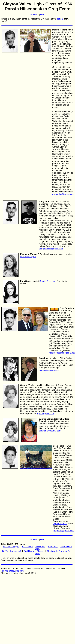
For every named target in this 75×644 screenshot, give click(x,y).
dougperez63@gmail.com (51, 249)
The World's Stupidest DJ (59, 551)
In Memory (53, 546)
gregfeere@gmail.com (63, 531)
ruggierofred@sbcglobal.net (62, 353)
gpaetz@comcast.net (49, 370)
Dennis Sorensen (48, 281)
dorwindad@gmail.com (63, 194)
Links (37, 554)
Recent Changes (11, 546)
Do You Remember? (12, 551)
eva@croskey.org (28, 257)
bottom (60, 19)
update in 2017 (60, 524)
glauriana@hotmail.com (50, 431)
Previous (34, 14)
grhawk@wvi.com (46, 413)
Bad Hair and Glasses (34, 551)
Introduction (27, 546)
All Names (40, 546)
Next (42, 14)
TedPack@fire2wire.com (12, 571)
